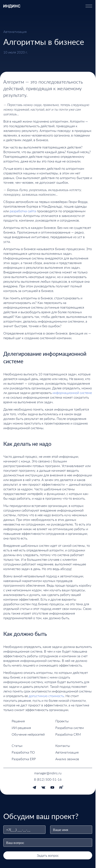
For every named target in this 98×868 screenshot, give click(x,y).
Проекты (62, 721)
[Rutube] (61, 787)
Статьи (17, 746)
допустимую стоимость (46, 696)
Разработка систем (70, 728)
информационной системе (72, 393)
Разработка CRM (68, 734)
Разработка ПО (23, 752)
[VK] (43, 787)
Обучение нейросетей (28, 734)
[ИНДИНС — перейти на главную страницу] (12, 6)
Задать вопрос (48, 855)
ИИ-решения (21, 728)
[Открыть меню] (89, 6)
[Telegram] (34, 787)
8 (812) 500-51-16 (48, 779)
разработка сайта (23, 211)
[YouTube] (52, 787)
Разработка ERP (24, 759)
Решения (18, 721)
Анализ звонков (67, 759)
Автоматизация (67, 752)
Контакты (63, 746)
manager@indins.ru (48, 773)
